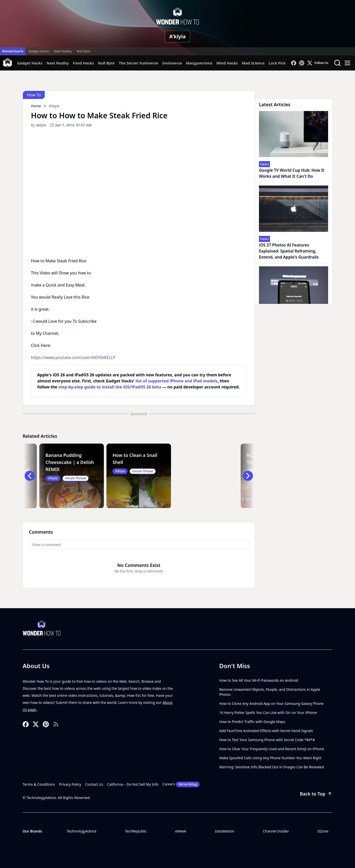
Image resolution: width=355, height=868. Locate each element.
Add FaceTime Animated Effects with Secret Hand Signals (266, 731)
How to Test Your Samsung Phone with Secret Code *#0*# (267, 740)
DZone (323, 831)
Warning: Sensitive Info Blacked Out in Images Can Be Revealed (272, 767)
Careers (181, 784)
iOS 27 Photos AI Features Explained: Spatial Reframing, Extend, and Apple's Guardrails (289, 251)
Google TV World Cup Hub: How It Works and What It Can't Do (292, 173)
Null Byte (83, 51)
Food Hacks (83, 63)
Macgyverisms (199, 63)
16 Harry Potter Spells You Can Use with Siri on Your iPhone (268, 713)
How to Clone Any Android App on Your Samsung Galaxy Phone (271, 703)
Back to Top (316, 794)
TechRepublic (136, 831)
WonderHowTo (13, 51)
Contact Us (94, 784)
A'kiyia (178, 36)
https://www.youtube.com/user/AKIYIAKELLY (73, 357)
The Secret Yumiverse (138, 63)
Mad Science (253, 63)
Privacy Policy (70, 784)
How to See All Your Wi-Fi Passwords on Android (259, 680)
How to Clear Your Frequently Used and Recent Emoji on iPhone (272, 749)
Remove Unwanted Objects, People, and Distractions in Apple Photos (270, 692)
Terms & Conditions (39, 784)
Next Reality (63, 51)
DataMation (224, 831)
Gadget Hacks (39, 51)
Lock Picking (280, 63)
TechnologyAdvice (81, 831)
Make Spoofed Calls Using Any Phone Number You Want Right (270, 758)
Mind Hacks (227, 63)
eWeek (181, 831)
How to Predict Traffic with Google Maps (252, 722)
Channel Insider (276, 831)
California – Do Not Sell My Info (133, 784)
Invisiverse (172, 63)
